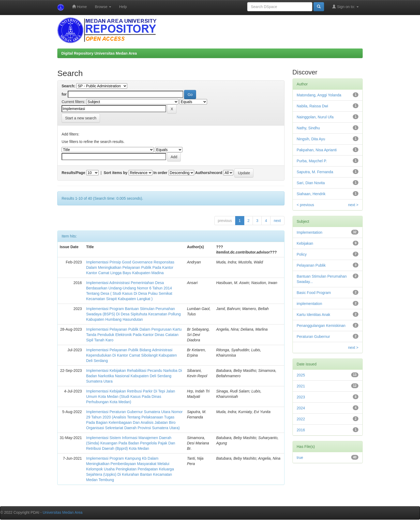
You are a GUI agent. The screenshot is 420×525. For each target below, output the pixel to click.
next (277, 221)
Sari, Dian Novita (311, 183)
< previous (305, 205)
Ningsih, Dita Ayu (311, 139)
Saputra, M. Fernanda (315, 172)
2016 (301, 430)
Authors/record (209, 173)
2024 (301, 408)
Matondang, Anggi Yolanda (319, 95)
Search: (68, 86)
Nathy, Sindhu (308, 128)
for (64, 94)
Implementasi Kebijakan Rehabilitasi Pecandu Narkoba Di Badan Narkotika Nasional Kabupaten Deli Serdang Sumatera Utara (134, 376)
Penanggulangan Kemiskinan (321, 326)
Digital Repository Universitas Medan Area (99, 53)
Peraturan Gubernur (314, 337)
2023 (301, 397)
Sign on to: (345, 7)
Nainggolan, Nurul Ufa (315, 117)
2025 (301, 375)
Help (123, 7)
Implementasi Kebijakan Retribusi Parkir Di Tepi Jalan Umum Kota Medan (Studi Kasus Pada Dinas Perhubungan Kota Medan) (131, 396)
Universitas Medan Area (63, 512)
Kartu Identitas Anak (314, 315)
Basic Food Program (314, 293)
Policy (302, 254)
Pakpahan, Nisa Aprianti (317, 150)
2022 (301, 419)
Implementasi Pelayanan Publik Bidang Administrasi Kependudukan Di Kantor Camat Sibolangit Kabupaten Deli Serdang (132, 355)
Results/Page (73, 173)
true (300, 458)
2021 (301, 386)
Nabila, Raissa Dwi (312, 106)
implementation (310, 304)
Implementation (310, 232)
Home (79, 7)
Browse (103, 7)
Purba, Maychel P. (312, 161)
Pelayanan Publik (311, 265)
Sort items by (116, 173)
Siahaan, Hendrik (311, 194)
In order (160, 173)
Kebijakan (305, 243)
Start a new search (81, 118)
